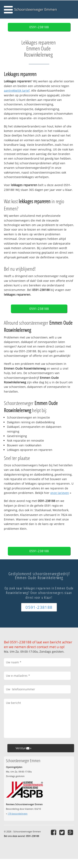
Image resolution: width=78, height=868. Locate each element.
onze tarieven (60, 493)
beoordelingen (18, 814)
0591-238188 (39, 27)
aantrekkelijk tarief (17, 90)
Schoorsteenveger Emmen (36, 9)
